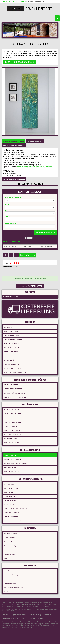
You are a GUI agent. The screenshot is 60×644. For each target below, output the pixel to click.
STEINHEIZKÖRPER (10, 501)
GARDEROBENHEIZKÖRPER (12, 410)
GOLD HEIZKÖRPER (10, 492)
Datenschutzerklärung (10, 583)
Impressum (7, 591)
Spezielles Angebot (9, 579)
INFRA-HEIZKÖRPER (10, 468)
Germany (23, 609)
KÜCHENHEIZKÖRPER (10, 426)
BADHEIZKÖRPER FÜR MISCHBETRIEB (16, 397)
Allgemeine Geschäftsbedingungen (13, 587)
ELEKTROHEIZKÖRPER (11, 385)
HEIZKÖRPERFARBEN (10, 534)
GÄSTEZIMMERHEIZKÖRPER (12, 434)
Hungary (29, 609)
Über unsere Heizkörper (10, 546)
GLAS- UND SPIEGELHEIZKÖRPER (14, 521)
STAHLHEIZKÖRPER (10, 484)
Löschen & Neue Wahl (46, 232)
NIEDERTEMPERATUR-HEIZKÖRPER (15, 372)
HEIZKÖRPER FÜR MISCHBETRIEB (14, 393)
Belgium (8, 609)
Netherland (35, 609)
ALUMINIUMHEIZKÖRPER (11, 488)
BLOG (5, 558)
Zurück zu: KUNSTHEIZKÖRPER (30, 286)
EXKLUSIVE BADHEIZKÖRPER (13, 340)
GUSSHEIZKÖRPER (10, 505)
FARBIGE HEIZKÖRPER (11, 517)
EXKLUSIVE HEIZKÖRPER (11, 336)
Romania (42, 609)
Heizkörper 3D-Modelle (10, 550)
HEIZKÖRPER (7, 1)
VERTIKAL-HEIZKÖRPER (11, 352)
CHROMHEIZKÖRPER (10, 496)
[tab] (13, 141)
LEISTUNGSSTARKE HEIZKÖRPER (14, 368)
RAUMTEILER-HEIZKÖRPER (12, 472)
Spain (46, 609)
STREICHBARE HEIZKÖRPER (12, 459)
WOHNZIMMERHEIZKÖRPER (12, 414)
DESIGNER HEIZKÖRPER (11, 344)
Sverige (51, 609)
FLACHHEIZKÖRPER (10, 356)
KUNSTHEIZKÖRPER (20, 1)
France (18, 609)
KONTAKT (7, 571)
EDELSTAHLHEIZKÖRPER (11, 513)
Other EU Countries (13, 611)
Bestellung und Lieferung (11, 575)
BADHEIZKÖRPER (9, 418)
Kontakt (5, 615)
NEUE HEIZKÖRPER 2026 (11, 443)
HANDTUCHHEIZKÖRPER (11, 331)
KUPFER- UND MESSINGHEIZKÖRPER (15, 509)
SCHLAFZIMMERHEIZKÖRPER (13, 422)
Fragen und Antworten (10, 554)
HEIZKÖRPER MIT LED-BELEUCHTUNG (15, 463)
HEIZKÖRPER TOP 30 (10, 439)
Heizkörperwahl (8, 542)
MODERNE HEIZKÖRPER (11, 364)
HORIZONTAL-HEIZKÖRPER (12, 348)
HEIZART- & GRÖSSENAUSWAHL (19, 62)
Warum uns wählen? (9, 538)
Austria (4, 609)
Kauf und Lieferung (35, 615)
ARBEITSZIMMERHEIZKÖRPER (13, 430)
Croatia (14, 609)
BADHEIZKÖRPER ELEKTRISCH (13, 389)
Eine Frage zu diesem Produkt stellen (14, 179)
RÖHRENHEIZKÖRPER (11, 360)
